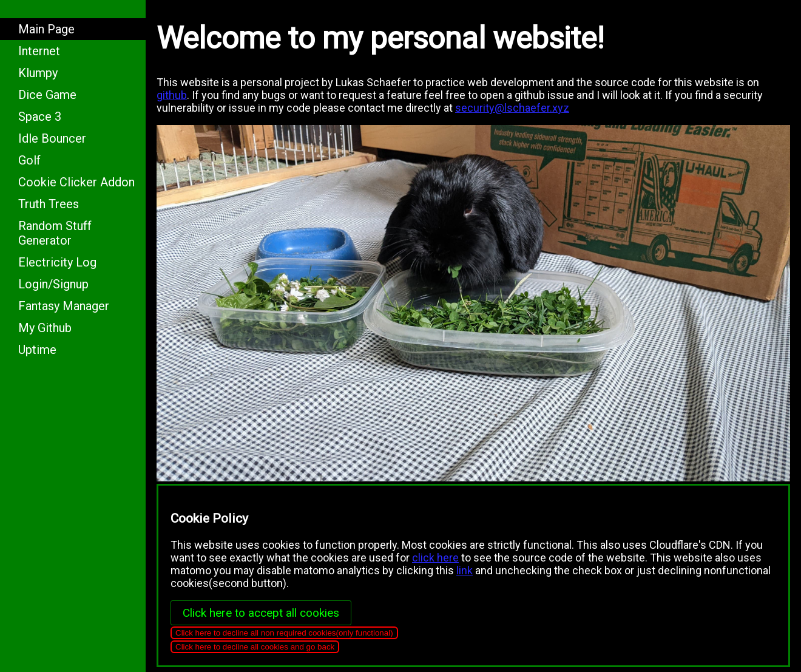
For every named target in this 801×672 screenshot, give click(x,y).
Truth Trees (49, 204)
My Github (45, 328)
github (172, 95)
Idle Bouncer (52, 138)
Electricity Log (57, 262)
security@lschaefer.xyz (512, 108)
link (465, 570)
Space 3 (40, 117)
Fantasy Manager (64, 306)
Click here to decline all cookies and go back (255, 647)
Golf (29, 160)
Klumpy (38, 73)
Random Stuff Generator (55, 233)
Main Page (46, 29)
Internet (39, 51)
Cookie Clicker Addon (76, 182)
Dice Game (47, 95)
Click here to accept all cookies (261, 613)
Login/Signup (53, 284)
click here (435, 558)
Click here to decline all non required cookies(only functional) (284, 633)
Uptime (37, 350)
